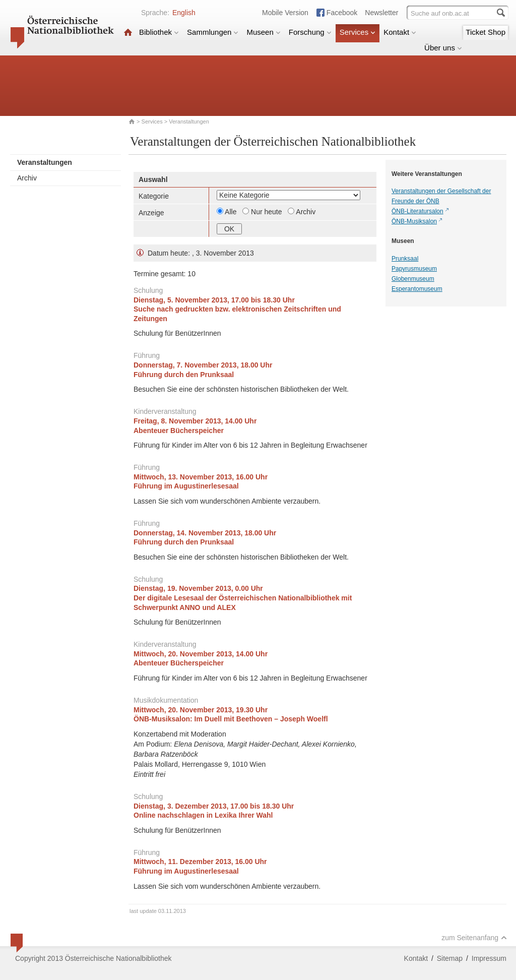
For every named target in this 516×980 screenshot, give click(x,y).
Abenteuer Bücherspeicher (179, 431)
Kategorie (154, 196)
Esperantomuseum (417, 289)
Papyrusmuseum (414, 269)
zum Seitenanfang (474, 938)
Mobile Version (285, 13)
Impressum (489, 958)
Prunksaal (405, 259)
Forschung (310, 32)
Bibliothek (159, 32)
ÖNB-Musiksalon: (231, 719)
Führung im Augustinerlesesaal (186, 486)
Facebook (342, 13)
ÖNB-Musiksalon (414, 221)
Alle (232, 212)
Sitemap (450, 958)
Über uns (443, 48)
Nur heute (267, 212)
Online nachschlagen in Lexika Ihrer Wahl (203, 815)
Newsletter (381, 13)
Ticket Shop (486, 32)
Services (358, 32)
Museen (263, 32)
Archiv (27, 178)
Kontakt (400, 32)
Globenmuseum (413, 279)
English (184, 13)
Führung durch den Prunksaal (184, 375)
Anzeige (151, 213)
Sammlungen (213, 32)
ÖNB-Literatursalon (417, 211)
